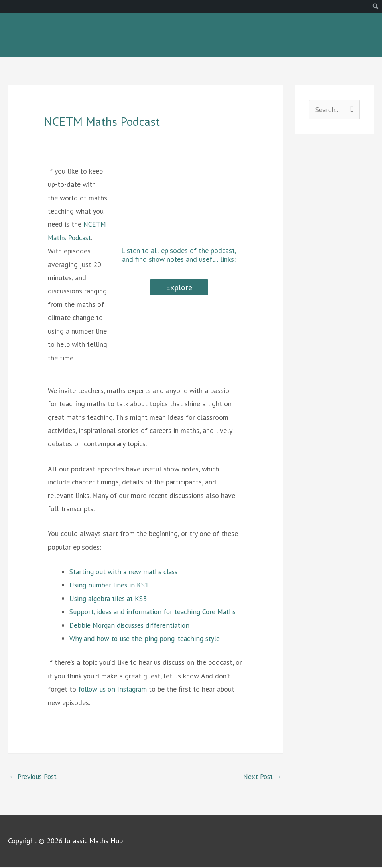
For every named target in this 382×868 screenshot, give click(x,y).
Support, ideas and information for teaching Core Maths (154, 612)
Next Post (262, 777)
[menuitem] (376, 6)
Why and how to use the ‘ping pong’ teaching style (145, 639)
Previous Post (34, 777)
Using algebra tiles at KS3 (109, 599)
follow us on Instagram (114, 690)
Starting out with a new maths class (125, 572)
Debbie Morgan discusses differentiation (131, 626)
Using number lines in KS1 (109, 586)
